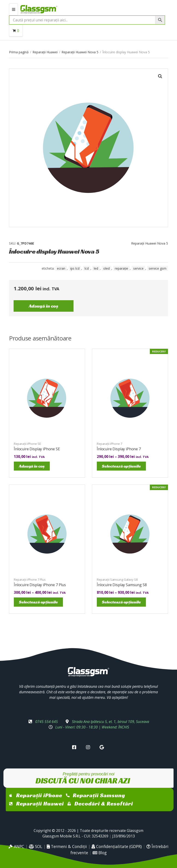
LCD (87, 268)
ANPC (16, 846)
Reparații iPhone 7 (109, 444)
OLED (106, 268)
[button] (160, 76)
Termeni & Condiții (67, 846)
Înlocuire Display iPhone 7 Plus (40, 585)
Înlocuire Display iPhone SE (37, 449)
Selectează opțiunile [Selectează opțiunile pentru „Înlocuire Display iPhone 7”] (121, 466)
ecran (61, 268)
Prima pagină (19, 52)
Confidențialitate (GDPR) (117, 846)
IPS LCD (75, 268)
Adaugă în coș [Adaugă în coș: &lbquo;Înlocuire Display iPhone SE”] (32, 466)
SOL (35, 846)
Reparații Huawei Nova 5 (80, 52)
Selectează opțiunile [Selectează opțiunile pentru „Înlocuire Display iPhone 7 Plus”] (38, 602)
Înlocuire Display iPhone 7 (119, 449)
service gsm (158, 268)
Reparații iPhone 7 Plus (30, 580)
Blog (100, 853)
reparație (121, 268)
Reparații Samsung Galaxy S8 (117, 580)
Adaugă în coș (44, 306)
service (138, 268)
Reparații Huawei (45, 52)
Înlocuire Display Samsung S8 (122, 585)
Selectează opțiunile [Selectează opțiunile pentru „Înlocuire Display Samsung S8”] (121, 602)
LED (96, 268)
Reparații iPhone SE (27, 444)
